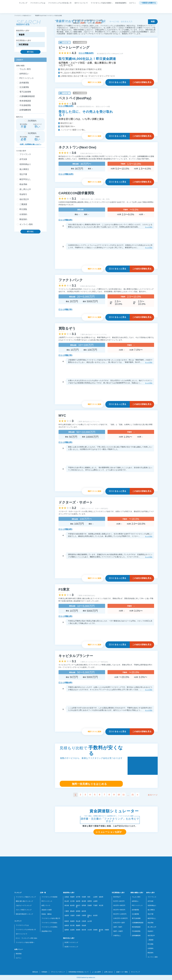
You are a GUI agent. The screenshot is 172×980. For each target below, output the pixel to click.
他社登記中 (151, 936)
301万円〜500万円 (119, 910)
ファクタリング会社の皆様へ (102, 3)
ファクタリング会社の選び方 (51, 918)
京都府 (78, 915)
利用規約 (44, 972)
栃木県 (72, 905)
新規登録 (19, 954)
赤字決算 (150, 901)
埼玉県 (101, 905)
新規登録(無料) (121, 3)
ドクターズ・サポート (76, 502)
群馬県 (84, 905)
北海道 (67, 897)
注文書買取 (135, 914)
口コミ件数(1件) (65, 616)
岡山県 (78, 921)
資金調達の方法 (47, 931)
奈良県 (95, 915)
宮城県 (84, 897)
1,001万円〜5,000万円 (120, 918)
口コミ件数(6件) (65, 220)
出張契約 (150, 948)
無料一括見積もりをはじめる (89, 784)
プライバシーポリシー (58, 972)
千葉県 (95, 905)
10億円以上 (117, 936)
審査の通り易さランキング (24, 901)
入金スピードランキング (24, 905)
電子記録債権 (136, 918)
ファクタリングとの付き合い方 (60, 3)
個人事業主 (151, 910)
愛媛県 (78, 926)
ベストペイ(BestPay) (75, 98)
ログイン (133, 3)
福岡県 (67, 930)
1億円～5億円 (118, 927)
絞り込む (30, 52)
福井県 (78, 901)
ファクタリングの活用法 (49, 927)
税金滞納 (150, 923)
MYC (62, 415)
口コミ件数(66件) (86, 53)
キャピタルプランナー (76, 656)
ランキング (23, 3)
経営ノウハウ (46, 905)
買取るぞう (67, 328)
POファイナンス (47, 901)
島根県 (72, 921)
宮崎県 (95, 930)
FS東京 (64, 589)
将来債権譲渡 (136, 927)
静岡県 (78, 911)
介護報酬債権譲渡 (138, 923)
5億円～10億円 (118, 931)
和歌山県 (90, 916)
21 (135, 795)
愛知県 (72, 911)
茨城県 (90, 905)
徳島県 (67, 926)
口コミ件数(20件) (66, 106)
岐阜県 (84, 911)
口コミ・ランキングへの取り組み (27, 938)
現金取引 (150, 931)
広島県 (84, 921)
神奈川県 (78, 906)
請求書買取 (135, 910)
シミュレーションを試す (109, 832)
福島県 (101, 897)
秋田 (89, 897)
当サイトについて (81, 3)
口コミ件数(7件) (65, 309)
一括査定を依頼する (148, 3)
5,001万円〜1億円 (119, 923)
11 (125, 795)
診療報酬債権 (136, 936)
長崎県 (78, 930)
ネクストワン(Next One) (77, 147)
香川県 (72, 926)
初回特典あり (152, 905)
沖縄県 (107, 930)
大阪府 (72, 915)
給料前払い (135, 901)
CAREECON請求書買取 (76, 193)
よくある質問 (96, 972)
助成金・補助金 (47, 914)
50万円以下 (117, 897)
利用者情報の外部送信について (79, 972)
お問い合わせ (108, 972)
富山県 (67, 901)
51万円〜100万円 (119, 901)
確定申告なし (152, 918)
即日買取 (150, 944)
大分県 (90, 930)
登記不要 (150, 914)
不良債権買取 (136, 931)
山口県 (90, 921)
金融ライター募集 (122, 972)
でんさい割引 (136, 897)
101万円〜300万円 (119, 905)
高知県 (84, 926)
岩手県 (78, 897)
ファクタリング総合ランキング (26, 897)
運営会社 (35, 972)
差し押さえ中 (152, 927)
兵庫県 (84, 915)
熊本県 (84, 930)
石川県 (72, 901)
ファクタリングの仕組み (49, 923)
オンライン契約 (153, 957)
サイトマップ (135, 972)
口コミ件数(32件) (66, 174)
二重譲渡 (150, 940)
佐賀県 (72, 930)
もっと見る (149, 227)
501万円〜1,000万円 (120, 914)
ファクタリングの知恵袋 (49, 897)
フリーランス (152, 897)
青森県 (72, 897)
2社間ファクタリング (71, 942)
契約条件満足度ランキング (24, 914)
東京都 (67, 905)
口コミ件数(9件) (65, 529)
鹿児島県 (101, 931)
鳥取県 (67, 921)
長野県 (90, 901)
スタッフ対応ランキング (24, 910)
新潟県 (84, 901)
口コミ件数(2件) (65, 442)
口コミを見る (118, 82)
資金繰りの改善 (47, 910)
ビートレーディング (74, 48)
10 (120, 795)
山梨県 (95, 901)
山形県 (95, 897)
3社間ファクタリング (71, 947)
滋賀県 (67, 915)
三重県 (67, 911)
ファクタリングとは (38, 3)
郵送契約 (150, 953)
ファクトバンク (71, 280)
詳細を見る (142, 82)
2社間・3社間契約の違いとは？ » (30, 144)
